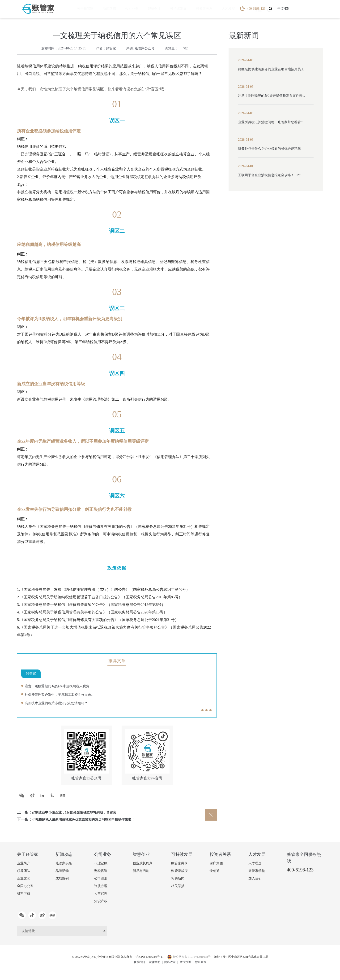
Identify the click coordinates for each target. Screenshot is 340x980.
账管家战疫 (179, 873)
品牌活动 (62, 873)
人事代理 (101, 895)
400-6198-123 (300, 872)
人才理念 (255, 865)
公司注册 (101, 880)
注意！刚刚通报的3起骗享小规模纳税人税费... (63, 686)
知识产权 (101, 903)
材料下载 (24, 895)
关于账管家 (84, 9)
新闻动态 (106, 9)
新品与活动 (141, 873)
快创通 (215, 873)
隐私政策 (170, 966)
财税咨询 (101, 873)
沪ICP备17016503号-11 (147, 961)
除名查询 (204, 966)
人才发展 (212, 9)
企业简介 (24, 865)
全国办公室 (25, 888)
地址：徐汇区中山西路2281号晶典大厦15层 (251, 961)
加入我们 (255, 880)
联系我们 (136, 966)
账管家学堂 (257, 873)
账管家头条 (64, 865)
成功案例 (62, 880)
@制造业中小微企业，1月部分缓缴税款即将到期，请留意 (80, 814)
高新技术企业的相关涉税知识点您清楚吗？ (61, 703)
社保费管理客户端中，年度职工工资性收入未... (64, 694)
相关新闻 (178, 880)
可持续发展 (167, 9)
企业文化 (24, 880)
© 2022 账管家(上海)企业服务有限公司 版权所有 (92, 961)
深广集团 (216, 865)
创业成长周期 (143, 865)
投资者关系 (191, 9)
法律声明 (153, 966)
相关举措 (178, 888)
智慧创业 (145, 9)
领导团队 (24, 873)
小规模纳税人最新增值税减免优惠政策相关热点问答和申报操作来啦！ (91, 821)
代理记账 (101, 865)
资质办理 (101, 888)
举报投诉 (187, 966)
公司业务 (126, 9)
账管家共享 (179, 865)
